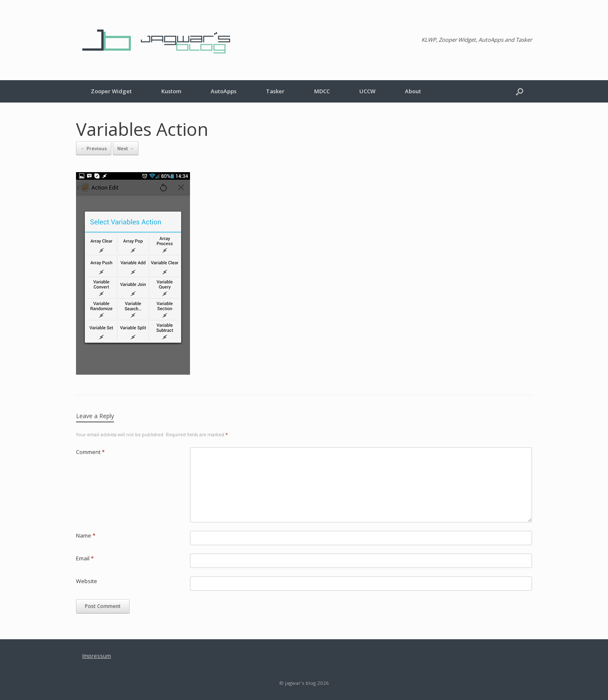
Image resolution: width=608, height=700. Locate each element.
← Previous (94, 148)
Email (85, 558)
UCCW (367, 91)
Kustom (171, 91)
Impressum (97, 656)
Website (87, 581)
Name (86, 535)
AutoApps (224, 91)
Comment (90, 452)
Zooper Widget (111, 91)
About (413, 91)
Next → (126, 148)
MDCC (322, 91)
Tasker (275, 91)
